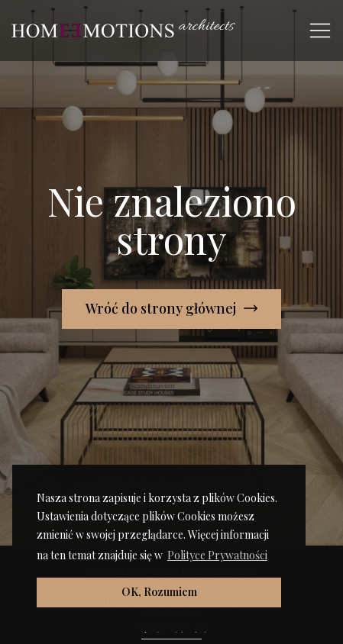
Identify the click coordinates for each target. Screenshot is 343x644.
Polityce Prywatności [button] (217, 555)
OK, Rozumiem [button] (159, 592)
